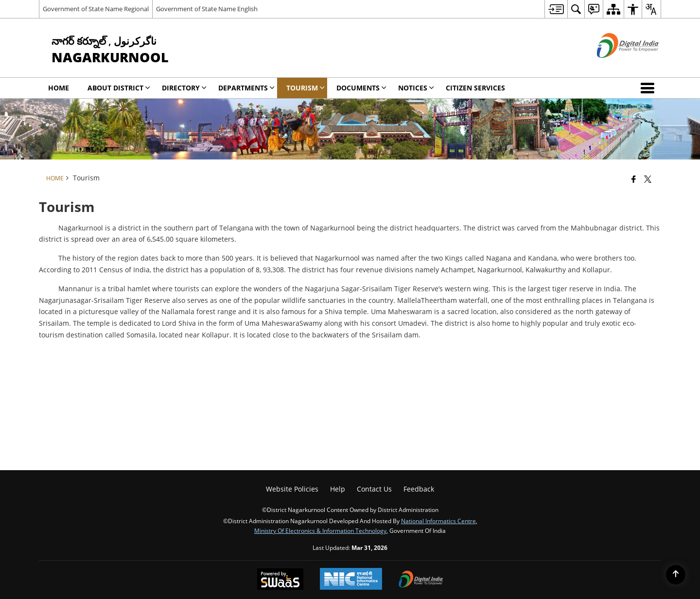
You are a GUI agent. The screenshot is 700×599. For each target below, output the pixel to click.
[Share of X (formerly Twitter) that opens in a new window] (648, 179)
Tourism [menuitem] (306, 88)
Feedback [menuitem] (419, 489)
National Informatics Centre (438, 521)
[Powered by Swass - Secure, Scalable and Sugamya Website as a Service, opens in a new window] (280, 580)
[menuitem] (556, 9)
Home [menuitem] (59, 88)
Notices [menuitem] (416, 88)
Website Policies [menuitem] (292, 489)
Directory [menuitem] (184, 88)
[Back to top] (676, 575)
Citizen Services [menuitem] (475, 88)
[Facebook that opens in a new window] (634, 179)
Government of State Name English (207, 9)
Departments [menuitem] (246, 88)
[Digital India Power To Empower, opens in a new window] (421, 580)
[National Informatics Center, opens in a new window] (351, 580)
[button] (649, 88)
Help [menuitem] (338, 489)
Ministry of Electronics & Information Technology (320, 530)
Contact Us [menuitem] (374, 489)
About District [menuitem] (119, 88)
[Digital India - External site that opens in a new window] (616, 66)
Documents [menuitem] (361, 88)
